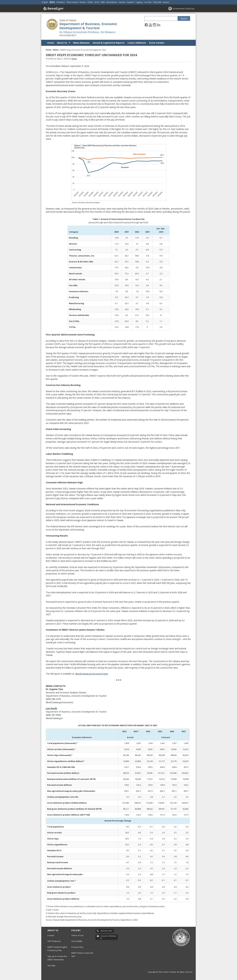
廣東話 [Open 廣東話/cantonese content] (52, 2)
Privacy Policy (77, 947)
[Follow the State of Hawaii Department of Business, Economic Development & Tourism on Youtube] (150, 25)
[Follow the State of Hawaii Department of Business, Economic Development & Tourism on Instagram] (155, 25)
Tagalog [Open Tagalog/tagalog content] (139, 2)
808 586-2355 (106, 931)
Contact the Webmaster (108, 937)
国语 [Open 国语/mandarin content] (103, 2)
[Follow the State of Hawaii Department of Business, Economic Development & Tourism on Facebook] (146, 25)
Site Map (51, 965)
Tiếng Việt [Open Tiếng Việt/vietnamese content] (157, 2)
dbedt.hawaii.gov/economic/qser (92, 674)
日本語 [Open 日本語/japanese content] (90, 2)
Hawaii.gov (53, 9)
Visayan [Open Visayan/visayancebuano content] (166, 2)
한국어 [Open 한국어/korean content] (97, 2)
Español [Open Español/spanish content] (130, 2)
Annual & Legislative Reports (109, 43)
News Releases (81, 43)
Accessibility (77, 941)
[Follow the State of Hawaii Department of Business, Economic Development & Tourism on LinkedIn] (159, 25)
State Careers (157, 43)
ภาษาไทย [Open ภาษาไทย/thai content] (148, 2)
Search (184, 19)
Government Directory (184, 9)
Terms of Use (77, 935)
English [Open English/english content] (45, 2)
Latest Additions (137, 43)
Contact (51, 935)
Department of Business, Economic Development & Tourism (88, 26)
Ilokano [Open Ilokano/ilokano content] (83, 2)
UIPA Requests (54, 941)
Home (51, 43)
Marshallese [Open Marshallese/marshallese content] (112, 2)
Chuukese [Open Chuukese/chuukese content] (61, 2)
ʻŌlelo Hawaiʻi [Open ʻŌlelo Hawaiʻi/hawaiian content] (72, 2)
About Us (62, 43)
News (56, 50)
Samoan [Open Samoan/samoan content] (122, 2)
